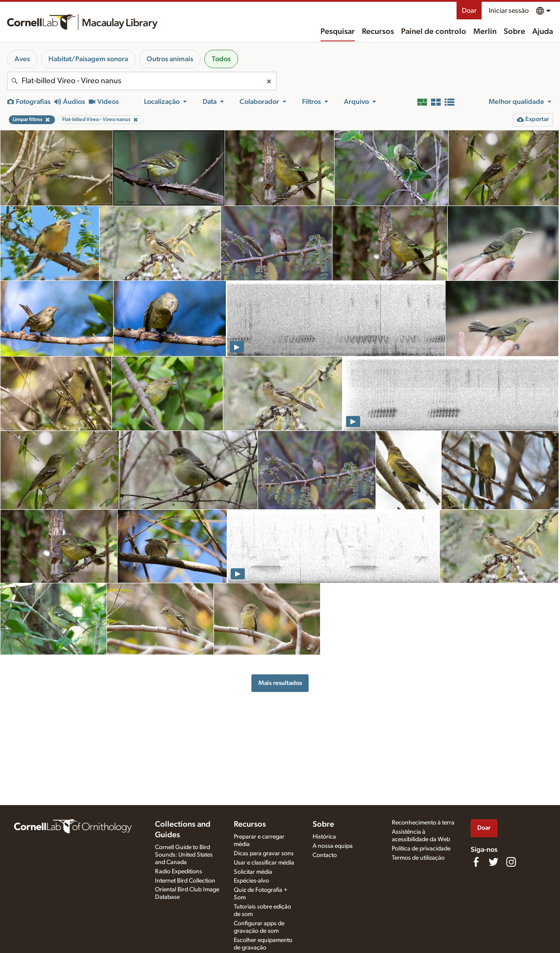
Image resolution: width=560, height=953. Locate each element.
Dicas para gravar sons (264, 854)
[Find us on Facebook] (476, 862)
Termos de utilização (418, 858)
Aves (22, 59)
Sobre (514, 32)
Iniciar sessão (509, 11)
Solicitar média (253, 872)
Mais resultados (280, 683)
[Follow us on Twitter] (494, 862)
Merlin (485, 32)
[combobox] (142, 81)
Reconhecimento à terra (423, 823)
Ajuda (543, 32)
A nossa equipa (333, 846)
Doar (469, 11)
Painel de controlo (434, 32)
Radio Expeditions (179, 872)
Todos (221, 59)
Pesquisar (338, 32)
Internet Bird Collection (185, 881)
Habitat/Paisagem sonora (88, 59)
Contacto (325, 855)
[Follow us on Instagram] (511, 862)
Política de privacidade (421, 849)
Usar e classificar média (264, 863)
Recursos (378, 32)
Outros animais (170, 59)
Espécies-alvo (251, 881)
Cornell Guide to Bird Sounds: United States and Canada (184, 855)
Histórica (324, 837)
